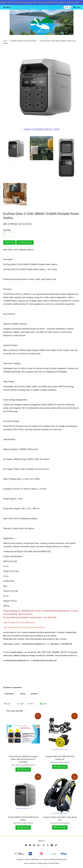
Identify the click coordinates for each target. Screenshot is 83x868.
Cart (77, 7)
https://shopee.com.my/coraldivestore (19, 622)
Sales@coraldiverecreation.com (45, 660)
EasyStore (63, 859)
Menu (7, 7)
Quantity (7, 230)
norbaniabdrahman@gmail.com (56, 611)
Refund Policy (54, 863)
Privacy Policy (43, 863)
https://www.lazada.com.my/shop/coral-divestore (24, 627)
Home (5, 41)
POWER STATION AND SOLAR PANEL (24, 41)
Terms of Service (30, 863)
